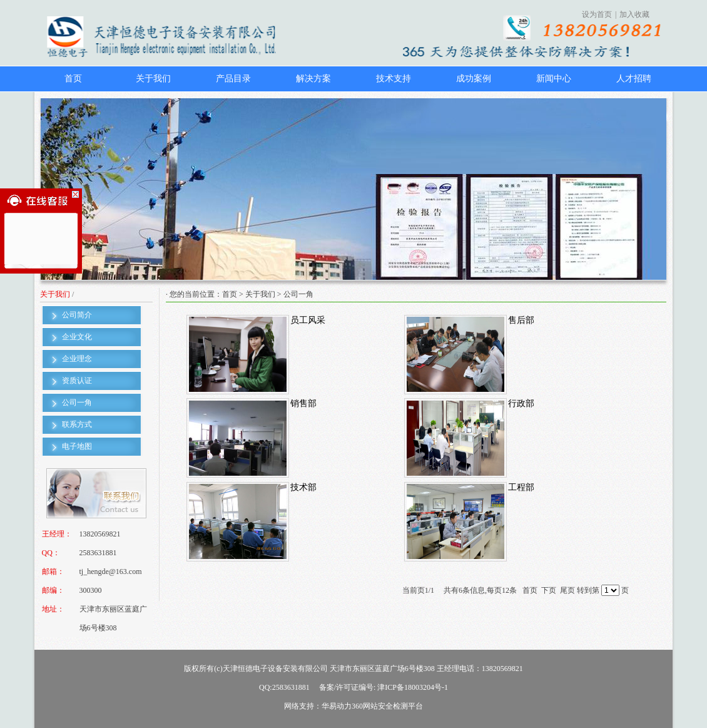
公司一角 (77, 402)
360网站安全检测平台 (387, 706)
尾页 (567, 590)
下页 (549, 590)
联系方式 (77, 424)
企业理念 (77, 359)
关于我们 (153, 79)
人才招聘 (634, 79)
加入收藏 (634, 14)
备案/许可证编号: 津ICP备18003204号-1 (384, 687)
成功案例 (474, 79)
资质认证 (77, 381)
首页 (73, 79)
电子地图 (77, 446)
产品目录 (233, 79)
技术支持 (394, 79)
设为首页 (597, 14)
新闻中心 (554, 79)
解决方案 (313, 79)
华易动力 (337, 706)
